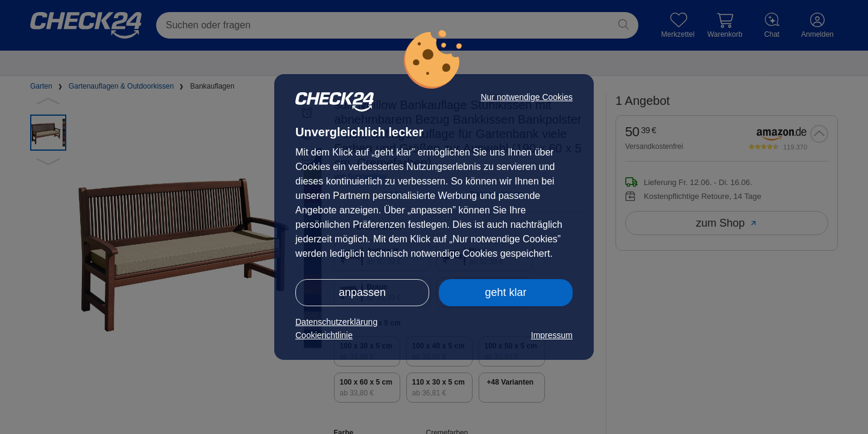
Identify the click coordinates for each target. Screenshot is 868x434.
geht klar (505, 292)
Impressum (552, 335)
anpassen (362, 292)
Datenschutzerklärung (336, 322)
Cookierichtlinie (324, 335)
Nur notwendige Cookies (527, 97)
